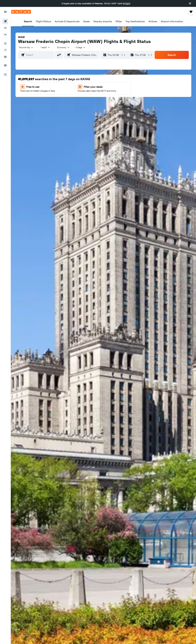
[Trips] (5, 66)
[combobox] (64, 47)
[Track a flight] (5, 50)
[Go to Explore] (5, 43)
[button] (190, 3)
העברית (127, 3)
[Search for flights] (5, 21)
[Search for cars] (5, 35)
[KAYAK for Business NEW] (5, 57)
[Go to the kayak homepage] (21, 12)
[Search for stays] (5, 28)
